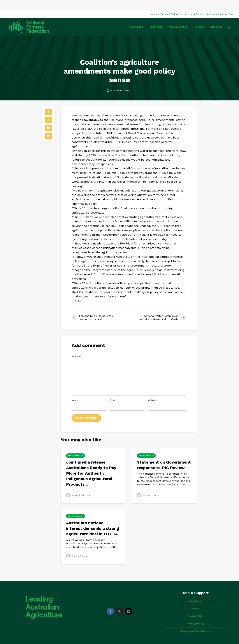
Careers (195, 592)
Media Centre (178, 17)
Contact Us (195, 599)
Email (114, 390)
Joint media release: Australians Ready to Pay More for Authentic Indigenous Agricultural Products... (91, 463)
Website (152, 390)
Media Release (75, 445)
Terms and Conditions (195, 615)
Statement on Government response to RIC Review (164, 455)
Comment (77, 346)
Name (76, 390)
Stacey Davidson (149, 485)
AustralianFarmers (195, 4)
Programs (156, 17)
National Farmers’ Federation (167, 4)
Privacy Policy (195, 607)
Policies (199, 17)
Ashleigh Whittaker (79, 485)
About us (216, 17)
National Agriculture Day (220, 4)
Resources (136, 17)
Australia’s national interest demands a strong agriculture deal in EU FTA (93, 518)
